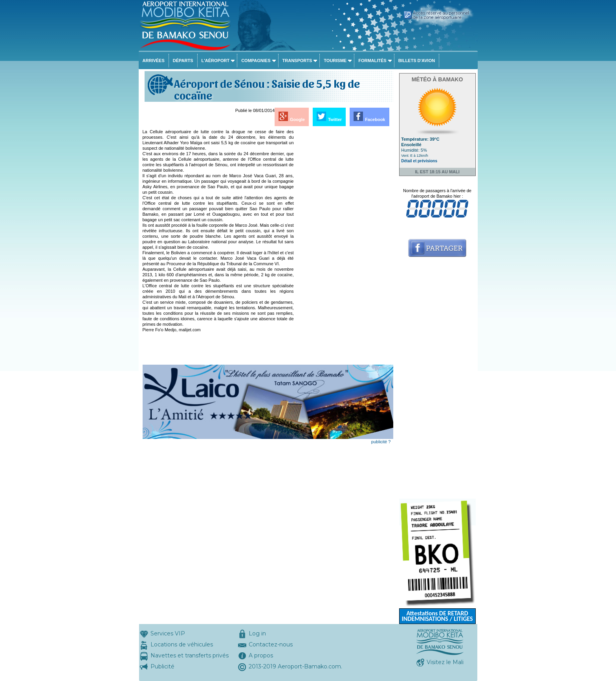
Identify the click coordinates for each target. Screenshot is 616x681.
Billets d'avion (417, 61)
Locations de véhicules (182, 644)
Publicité (162, 666)
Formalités (372, 61)
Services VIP (168, 633)
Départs (183, 61)
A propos (261, 655)
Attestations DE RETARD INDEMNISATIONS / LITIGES (437, 616)
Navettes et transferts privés (190, 655)
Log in (257, 633)
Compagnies (256, 61)
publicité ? (381, 442)
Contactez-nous (271, 644)
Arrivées (154, 61)
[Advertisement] (344, 247)
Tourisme (335, 61)
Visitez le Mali (445, 662)
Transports (297, 61)
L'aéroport (216, 61)
